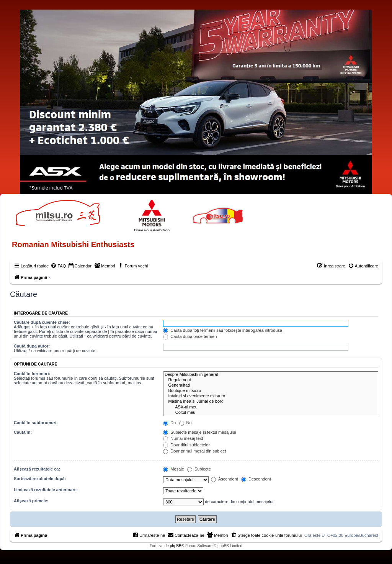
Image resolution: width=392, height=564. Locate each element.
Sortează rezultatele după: (40, 479)
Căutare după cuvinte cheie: (42, 322)
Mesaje (174, 469)
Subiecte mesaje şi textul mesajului (199, 432)
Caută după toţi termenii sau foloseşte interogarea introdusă (223, 330)
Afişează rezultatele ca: (37, 469)
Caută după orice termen (190, 336)
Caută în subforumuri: (36, 423)
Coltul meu (271, 413)
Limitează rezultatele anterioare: (46, 490)
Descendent (256, 479)
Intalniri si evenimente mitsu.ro (271, 396)
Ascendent (224, 479)
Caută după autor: (32, 346)
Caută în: (23, 432)
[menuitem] (58, 266)
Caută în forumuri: (32, 374)
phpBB (176, 546)
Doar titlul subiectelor (186, 445)
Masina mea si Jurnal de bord (271, 402)
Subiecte (199, 469)
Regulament (271, 380)
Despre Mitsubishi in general (271, 375)
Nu (185, 423)
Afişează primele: (31, 501)
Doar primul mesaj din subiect (194, 451)
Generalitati (271, 385)
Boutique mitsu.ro (271, 391)
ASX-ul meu (271, 407)
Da (169, 423)
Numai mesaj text (183, 438)
